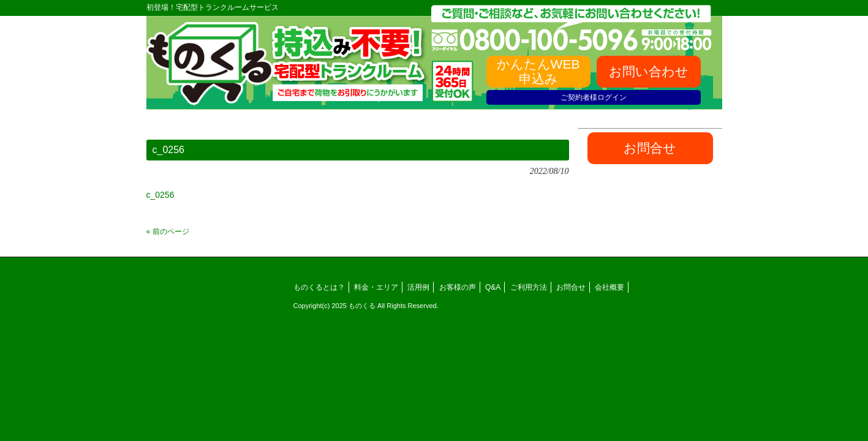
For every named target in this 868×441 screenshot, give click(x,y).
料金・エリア (376, 287)
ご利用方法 (529, 287)
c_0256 (160, 195)
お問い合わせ (649, 71)
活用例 (418, 287)
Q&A (493, 287)
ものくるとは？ (319, 287)
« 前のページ (168, 232)
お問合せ (571, 287)
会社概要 (609, 287)
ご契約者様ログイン (594, 97)
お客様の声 (458, 287)
